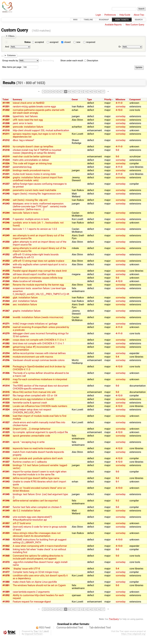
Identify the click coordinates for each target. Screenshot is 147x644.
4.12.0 (119, 281)
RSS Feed (45, 628)
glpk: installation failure (25, 298)
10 (73, 92)
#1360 (6, 540)
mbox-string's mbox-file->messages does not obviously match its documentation (37, 535)
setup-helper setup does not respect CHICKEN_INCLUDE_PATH (32, 411)
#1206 (6, 116)
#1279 (6, 333)
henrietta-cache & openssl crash (30, 403)
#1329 (6, 432)
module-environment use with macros (33, 357)
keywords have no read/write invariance (34, 448)
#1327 (6, 422)
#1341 (6, 472)
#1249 (6, 235)
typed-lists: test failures (25, 116)
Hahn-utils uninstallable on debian (31, 160)
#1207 (6, 120)
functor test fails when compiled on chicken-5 (37, 507)
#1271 (6, 324)
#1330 (6, 436)
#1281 (6, 340)
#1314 (6, 386)
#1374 (6, 569)
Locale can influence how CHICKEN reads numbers (40, 406)
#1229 (6, 170)
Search (139, 20)
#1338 (6, 465)
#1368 (6, 556)
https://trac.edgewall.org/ (134, 634)
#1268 (6, 317)
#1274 (6, 327)
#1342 (6, 478)
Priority (108, 100)
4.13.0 (119, 488)
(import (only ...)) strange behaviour (32, 429)
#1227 (6, 167)
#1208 (6, 123)
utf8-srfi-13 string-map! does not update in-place (39, 261)
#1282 (6, 343)
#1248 (6, 229)
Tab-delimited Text (100, 628)
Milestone (120, 100)
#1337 (6, 462)
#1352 (6, 517)
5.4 (117, 357)
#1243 (6, 204)
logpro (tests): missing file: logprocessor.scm (37, 194)
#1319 (6, 399)
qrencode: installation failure (28, 127)
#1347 (6, 507)
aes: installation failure (25, 304)
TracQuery (114, 619)
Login (98, 15)
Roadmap (104, 20)
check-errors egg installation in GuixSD (33, 399)
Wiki (75, 20)
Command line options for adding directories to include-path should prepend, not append (38, 557)
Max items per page (12, 67)
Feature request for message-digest (32, 602)
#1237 (6, 184)
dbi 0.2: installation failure (27, 511)
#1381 (6, 585)
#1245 (6, 219)
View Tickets (122, 20)
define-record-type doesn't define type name (36, 478)
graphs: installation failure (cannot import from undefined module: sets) (38, 179)
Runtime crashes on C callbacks (30, 462)
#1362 (6, 546)
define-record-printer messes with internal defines (39, 353)
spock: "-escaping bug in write (29, 442)
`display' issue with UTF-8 (26, 569)
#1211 (6, 134)
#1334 (6, 458)
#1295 (6, 357)
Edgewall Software (34, 634)
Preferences (110, 15)
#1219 (6, 157)
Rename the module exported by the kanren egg (38, 285)
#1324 (6, 410)
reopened (91, 42)
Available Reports (113, 25)
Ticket (5, 100)
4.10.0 (119, 110)
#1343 (6, 482)
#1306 (6, 373)
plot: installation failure (25, 301)
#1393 (6, 602)
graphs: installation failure (27, 311)
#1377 (6, 572)
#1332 (6, 448)
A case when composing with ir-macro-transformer (40, 546)
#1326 (6, 416)
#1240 (6, 194)
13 (86, 92)
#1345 (6, 494)
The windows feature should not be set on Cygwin (39, 585)
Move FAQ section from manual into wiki (34, 392)
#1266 (6, 304)
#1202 (6, 110)
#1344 (6, 488)
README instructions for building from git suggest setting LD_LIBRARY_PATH (40, 541)
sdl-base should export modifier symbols (34, 274)
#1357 (6, 523)
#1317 (6, 396)
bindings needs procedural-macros (31, 170)
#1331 (6, 442)
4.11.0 (119, 103)
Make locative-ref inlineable (27, 281)
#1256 (6, 274)
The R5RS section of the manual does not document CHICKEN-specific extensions (41, 387)
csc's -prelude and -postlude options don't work (38, 458)
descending (48, 61)
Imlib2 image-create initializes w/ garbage (35, 324)
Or (120, 47)
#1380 (6, 582)
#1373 (6, 562)
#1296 (6, 360)
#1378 (6, 576)
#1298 (6, 367)
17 (103, 92)
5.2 (117, 501)
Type (89, 100)
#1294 (6, 353)
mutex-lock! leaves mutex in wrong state (34, 174)
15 (94, 92)
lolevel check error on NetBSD (29, 103)
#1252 (6, 255)
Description (91, 61)
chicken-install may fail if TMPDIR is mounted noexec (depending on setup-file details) (37, 151)
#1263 (6, 298)
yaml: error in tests (23, 123)
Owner (75, 100)
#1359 (6, 533)
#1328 (6, 429)
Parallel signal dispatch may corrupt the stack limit (40, 271)
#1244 (6, 213)
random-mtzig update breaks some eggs (34, 107)
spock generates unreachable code (31, 436)
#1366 (6, 549)
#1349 (6, 511)
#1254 (6, 264)
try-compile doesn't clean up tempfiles (33, 147)
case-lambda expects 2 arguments (31, 592)
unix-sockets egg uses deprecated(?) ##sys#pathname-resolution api (32, 518)
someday (121, 107)
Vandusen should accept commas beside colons (39, 360)
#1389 (6, 592)
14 (90, 92)
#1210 (6, 130)
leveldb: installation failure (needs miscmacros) (38, 317)
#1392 (6, 595)
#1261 (6, 285)
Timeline (88, 20)
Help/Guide (125, 15)
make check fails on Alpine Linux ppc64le (35, 582)
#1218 (6, 150)
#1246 (6, 223)
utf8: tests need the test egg (28, 120)
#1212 (6, 140)
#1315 (6, 392)
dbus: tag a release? (23, 140)
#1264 (6, 301)
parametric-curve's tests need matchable (34, 190)
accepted (39, 42)
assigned (54, 42)
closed (67, 42)
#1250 (6, 242)
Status (28, 42)
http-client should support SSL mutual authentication (41, 130)
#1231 (6, 174)
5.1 (117, 482)
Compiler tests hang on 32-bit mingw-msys (36, 572)
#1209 (6, 127)
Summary (17, 100)
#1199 (6, 103)
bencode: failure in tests (26, 213)
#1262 (6, 288)
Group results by (10, 61)
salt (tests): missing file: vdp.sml (30, 200)
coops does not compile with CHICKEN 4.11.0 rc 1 (40, 340)
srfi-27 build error (22, 523)
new (78, 42)
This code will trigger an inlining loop (32, 163)
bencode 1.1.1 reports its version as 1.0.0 (35, 229)
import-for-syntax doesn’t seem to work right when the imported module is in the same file (40, 473)
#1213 (6, 147)
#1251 (6, 248)
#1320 (6, 403)
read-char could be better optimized (32, 157)
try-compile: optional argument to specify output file (40, 432)
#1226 (6, 163)
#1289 (6, 347)
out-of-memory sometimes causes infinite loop (38, 278)
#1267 (6, 311)
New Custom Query (135, 25)
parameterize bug (22, 167)
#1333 (6, 452)
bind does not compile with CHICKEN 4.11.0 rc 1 (39, 343)
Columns (11, 55)
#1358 (6, 527)
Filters (11, 36)
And (7, 47)
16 (99, 92)
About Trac (139, 15)
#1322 (6, 406)
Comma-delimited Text (70, 628)
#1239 (6, 190)
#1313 (6, 379)
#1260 (6, 281)
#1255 (6, 271)
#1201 (6, 107)
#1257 (6, 278)
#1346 (6, 501)
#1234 (6, 177)
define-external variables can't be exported (35, 501)
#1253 (6, 261)
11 (77, 92)
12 (81, 92)
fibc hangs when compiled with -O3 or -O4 (35, 396)
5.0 (117, 150)
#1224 (6, 160)
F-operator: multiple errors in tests (31, 219)
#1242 (6, 200)
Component (135, 100)
